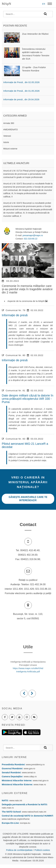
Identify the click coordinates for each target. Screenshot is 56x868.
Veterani (7, 136)
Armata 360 (9, 123)
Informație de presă (15, 315)
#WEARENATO (11, 130)
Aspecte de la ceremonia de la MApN (27, 301)
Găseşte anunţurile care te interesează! (28, 499)
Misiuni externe (10, 149)
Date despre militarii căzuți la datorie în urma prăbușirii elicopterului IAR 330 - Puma (28, 399)
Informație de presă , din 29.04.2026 (21, 99)
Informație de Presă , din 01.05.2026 (21, 91)
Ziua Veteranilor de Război (35, 34)
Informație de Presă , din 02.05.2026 (21, 82)
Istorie (6, 142)
